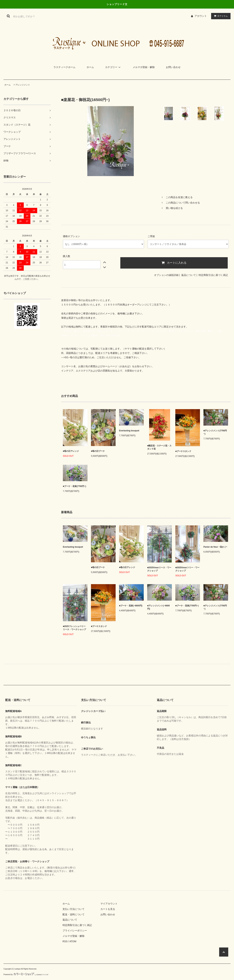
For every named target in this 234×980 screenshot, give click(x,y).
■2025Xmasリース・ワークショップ (159, 569)
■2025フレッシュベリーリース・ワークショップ (74, 628)
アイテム (220, 16)
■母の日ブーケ (98, 451)
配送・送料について (74, 914)
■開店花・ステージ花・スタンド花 (159, 447)
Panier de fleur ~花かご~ (215, 547)
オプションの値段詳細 (166, 275)
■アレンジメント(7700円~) (215, 432)
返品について (189, 275)
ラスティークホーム (64, 67)
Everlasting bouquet (129, 431)
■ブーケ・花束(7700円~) (74, 486)
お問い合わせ (173, 67)
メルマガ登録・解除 (144, 67)
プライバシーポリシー (75, 931)
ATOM (73, 941)
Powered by (26, 974)
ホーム (90, 67)
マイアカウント (109, 904)
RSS (65, 941)
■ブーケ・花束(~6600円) (131, 606)
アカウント (201, 16)
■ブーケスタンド (183, 451)
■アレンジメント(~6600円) (158, 607)
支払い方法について (74, 909)
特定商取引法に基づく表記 (213, 275)
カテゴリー (113, 67)
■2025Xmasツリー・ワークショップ (187, 569)
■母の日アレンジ (71, 451)
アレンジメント (23, 85)
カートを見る (108, 909)
